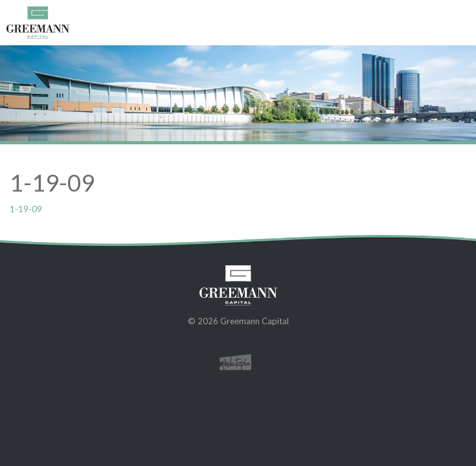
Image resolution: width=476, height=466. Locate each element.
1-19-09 (26, 209)
